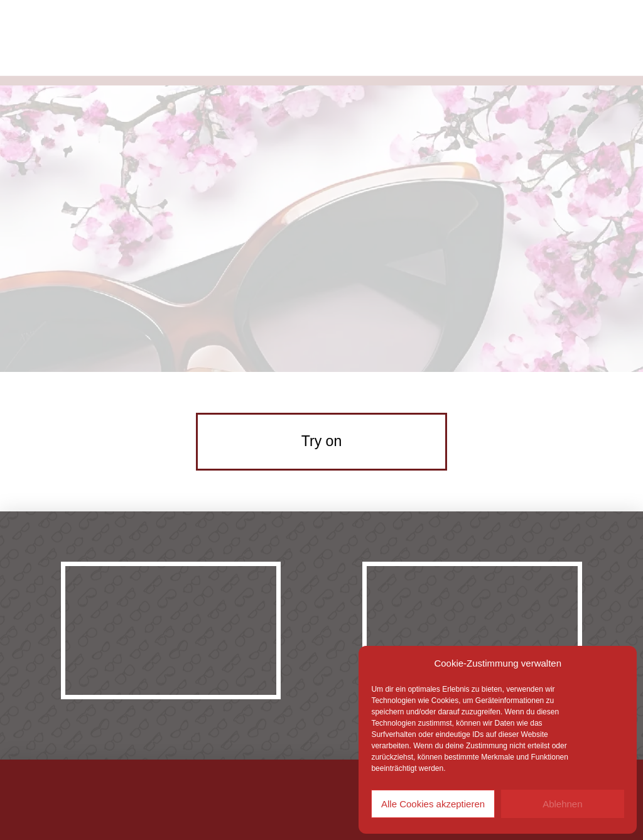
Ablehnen (562, 804)
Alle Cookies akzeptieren (433, 804)
